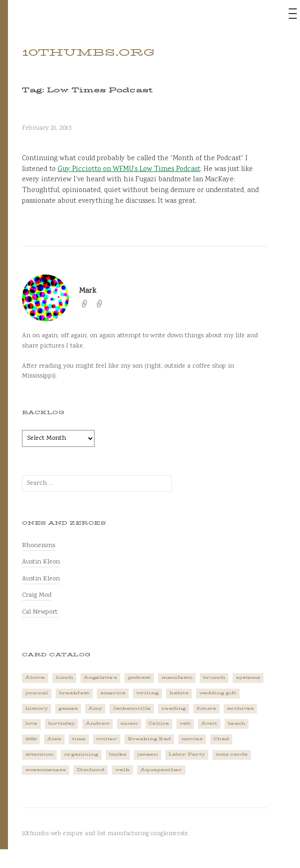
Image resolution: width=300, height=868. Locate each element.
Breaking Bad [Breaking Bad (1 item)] (149, 739)
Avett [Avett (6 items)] (209, 723)
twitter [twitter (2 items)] (107, 739)
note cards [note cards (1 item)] (232, 754)
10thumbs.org (88, 52)
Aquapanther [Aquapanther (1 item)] (161, 770)
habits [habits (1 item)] (179, 693)
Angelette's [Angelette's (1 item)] (100, 678)
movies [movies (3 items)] (192, 739)
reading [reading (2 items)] (174, 708)
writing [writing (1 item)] (147, 693)
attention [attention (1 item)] (39, 754)
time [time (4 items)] (79, 739)
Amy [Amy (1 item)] (95, 708)
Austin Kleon (41, 562)
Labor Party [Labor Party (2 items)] (187, 754)
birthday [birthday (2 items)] (62, 723)
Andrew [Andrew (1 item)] (98, 723)
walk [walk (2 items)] (122, 770)
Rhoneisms (39, 545)
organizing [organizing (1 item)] (81, 754)
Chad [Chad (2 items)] (221, 739)
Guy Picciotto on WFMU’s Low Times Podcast (129, 170)
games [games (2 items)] (68, 708)
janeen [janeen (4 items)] (147, 754)
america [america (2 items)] (113, 693)
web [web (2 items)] (185, 723)
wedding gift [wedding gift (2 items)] (218, 693)
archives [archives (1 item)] (240, 708)
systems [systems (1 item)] (248, 678)
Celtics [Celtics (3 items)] (159, 723)
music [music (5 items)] (129, 723)
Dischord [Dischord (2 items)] (91, 770)
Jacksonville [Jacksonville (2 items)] (132, 708)
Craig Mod (37, 595)
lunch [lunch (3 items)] (64, 678)
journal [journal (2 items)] (37, 693)
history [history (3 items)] (37, 708)
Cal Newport (40, 612)
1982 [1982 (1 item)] (31, 739)
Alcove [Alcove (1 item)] (35, 678)
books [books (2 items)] (118, 754)
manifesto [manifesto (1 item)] (177, 678)
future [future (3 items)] (206, 708)
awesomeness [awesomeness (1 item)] (46, 770)
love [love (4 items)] (31, 723)
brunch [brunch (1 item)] (214, 678)
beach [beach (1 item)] (237, 723)
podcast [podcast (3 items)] (139, 678)
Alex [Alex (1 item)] (54, 739)
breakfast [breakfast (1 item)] (74, 693)
